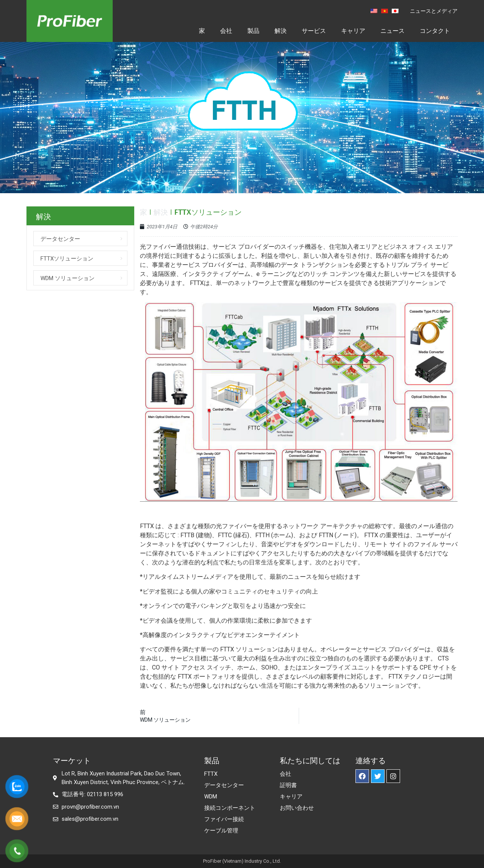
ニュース (392, 31)
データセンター (60, 239)
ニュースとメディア (434, 11)
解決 (281, 31)
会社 (226, 31)
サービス (314, 31)
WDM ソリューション (67, 278)
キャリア (353, 31)
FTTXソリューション (67, 259)
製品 (253, 31)
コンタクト (435, 31)
